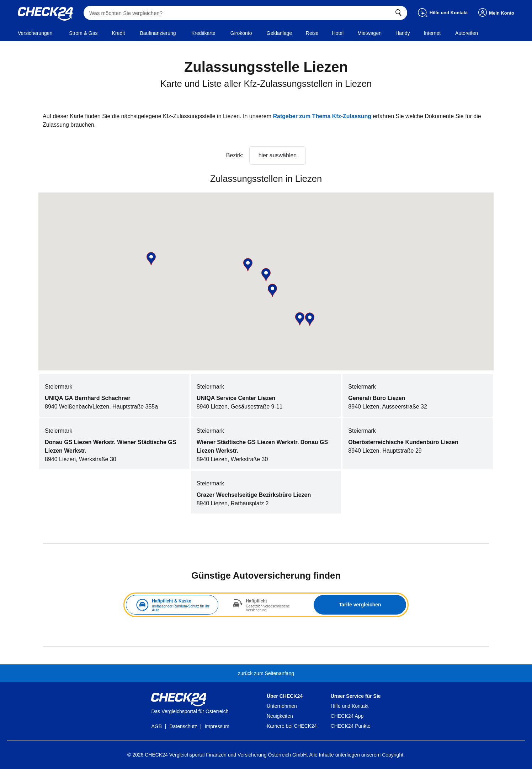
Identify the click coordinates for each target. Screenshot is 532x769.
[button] (151, 259)
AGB (156, 726)
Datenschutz (183, 726)
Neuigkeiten (280, 716)
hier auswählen (278, 155)
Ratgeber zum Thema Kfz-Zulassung (322, 116)
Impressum (217, 726)
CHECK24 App (347, 716)
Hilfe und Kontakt (350, 706)
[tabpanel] (266, 605)
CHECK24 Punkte (351, 726)
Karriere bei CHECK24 (292, 726)
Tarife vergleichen (360, 605)
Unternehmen (282, 706)
